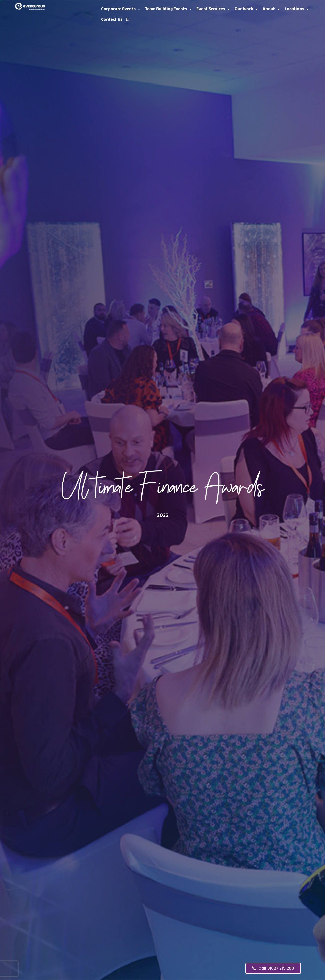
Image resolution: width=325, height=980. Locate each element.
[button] (121, 9)
